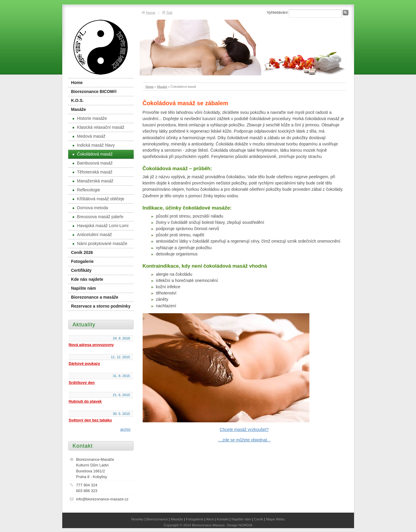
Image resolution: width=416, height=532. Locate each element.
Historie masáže (90, 118)
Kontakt (223, 519)
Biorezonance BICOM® (94, 91)
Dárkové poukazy (84, 363)
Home (150, 86)
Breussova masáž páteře (98, 217)
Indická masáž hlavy (94, 145)
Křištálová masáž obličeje (99, 199)
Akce (210, 519)
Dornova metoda (90, 208)
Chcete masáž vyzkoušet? (244, 429)
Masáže (162, 86)
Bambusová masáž (93, 163)
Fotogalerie (82, 261)
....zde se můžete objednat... (244, 440)
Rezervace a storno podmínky (101, 306)
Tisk (169, 12)
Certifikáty (81, 270)
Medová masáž (89, 136)
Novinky (137, 519)
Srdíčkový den (82, 383)
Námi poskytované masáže (100, 243)
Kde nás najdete (87, 279)
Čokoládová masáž (93, 154)
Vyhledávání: (278, 12)
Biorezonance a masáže (95, 297)
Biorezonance (157, 519)
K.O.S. (77, 100)
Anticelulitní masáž (92, 235)
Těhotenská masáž (93, 172)
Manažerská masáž (93, 181)
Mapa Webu (275, 519)
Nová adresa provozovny (91, 345)
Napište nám (84, 288)
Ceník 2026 (82, 252)
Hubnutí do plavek (85, 401)
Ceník (259, 519)
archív (126, 429)
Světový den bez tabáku (90, 420)
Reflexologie (86, 190)
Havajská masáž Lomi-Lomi (101, 226)
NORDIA (246, 525)
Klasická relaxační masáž (99, 127)
